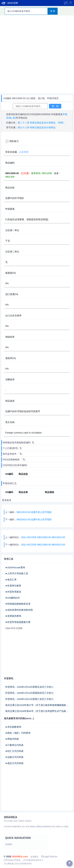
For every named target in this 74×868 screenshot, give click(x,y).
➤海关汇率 (11, 580)
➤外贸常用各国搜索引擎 (18, 622)
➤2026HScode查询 (15, 568)
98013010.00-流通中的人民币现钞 (34, 512)
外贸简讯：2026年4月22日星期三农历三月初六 (29, 699)
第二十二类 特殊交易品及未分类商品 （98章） (42, 123)
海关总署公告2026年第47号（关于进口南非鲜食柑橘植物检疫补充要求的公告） (37, 705)
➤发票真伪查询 (13, 616)
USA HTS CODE (14, 628)
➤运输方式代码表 (14, 757)
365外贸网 (10, 3)
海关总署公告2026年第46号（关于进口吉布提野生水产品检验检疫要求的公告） (37, 711)
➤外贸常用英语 (13, 592)
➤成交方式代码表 (14, 763)
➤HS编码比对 (12, 598)
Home (9, 844)
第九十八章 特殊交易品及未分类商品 (37, 127)
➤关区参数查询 (13, 727)
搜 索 (53, 11)
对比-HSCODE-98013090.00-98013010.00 (43, 537)
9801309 (10, 177)
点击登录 (24, 152)
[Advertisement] (37, 54)
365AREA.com (20, 857)
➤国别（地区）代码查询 (18, 733)
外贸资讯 (9, 678)
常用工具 (9, 559)
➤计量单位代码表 (14, 745)
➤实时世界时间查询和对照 (19, 610)
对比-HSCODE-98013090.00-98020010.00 (43, 545)
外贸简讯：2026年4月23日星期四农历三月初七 (29, 693)
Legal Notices (49, 857)
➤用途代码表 (12, 739)
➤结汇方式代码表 (14, 751)
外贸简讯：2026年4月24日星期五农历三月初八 (29, 687)
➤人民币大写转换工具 (17, 574)
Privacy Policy (12, 860)
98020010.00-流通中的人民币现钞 (34, 519)
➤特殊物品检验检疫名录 (18, 604)
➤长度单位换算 (13, 586)
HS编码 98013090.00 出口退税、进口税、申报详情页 (31, 98)
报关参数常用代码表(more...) (19, 718)
